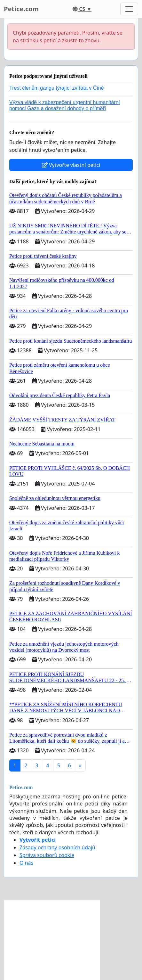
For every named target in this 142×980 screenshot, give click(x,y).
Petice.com (21, 9)
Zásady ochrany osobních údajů (57, 847)
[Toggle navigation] (129, 9)
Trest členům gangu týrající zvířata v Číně (57, 88)
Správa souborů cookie (47, 855)
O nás (26, 863)
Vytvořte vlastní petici (71, 165)
